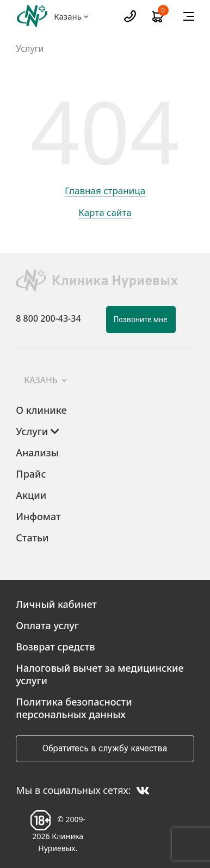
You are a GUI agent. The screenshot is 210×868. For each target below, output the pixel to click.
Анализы (37, 453)
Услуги (30, 49)
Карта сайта (105, 213)
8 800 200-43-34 (48, 318)
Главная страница (105, 191)
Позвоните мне (141, 320)
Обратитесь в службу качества (105, 748)
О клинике (41, 410)
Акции (31, 495)
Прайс (31, 474)
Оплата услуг (47, 625)
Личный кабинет (56, 604)
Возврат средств (55, 647)
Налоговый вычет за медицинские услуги (100, 674)
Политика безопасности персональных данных (74, 708)
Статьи (32, 538)
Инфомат (38, 516)
